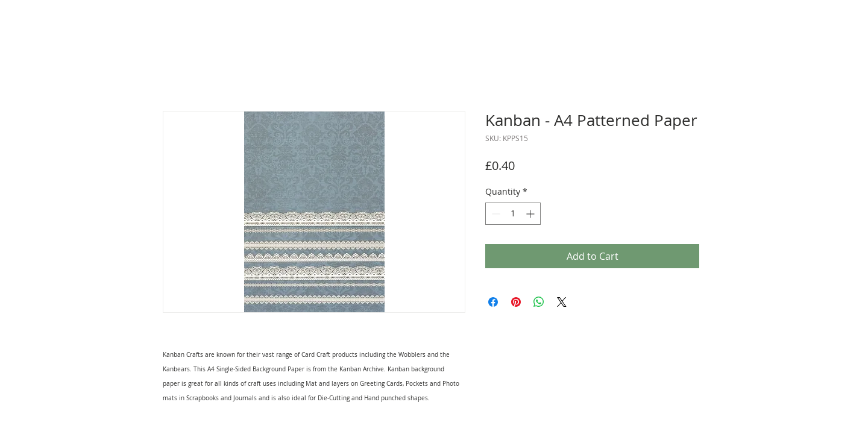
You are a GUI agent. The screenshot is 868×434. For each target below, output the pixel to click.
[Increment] (531, 214)
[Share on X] (562, 302)
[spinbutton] (513, 214)
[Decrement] (495, 214)
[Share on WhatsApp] (539, 302)
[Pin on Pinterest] (516, 302)
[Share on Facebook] (493, 302)
